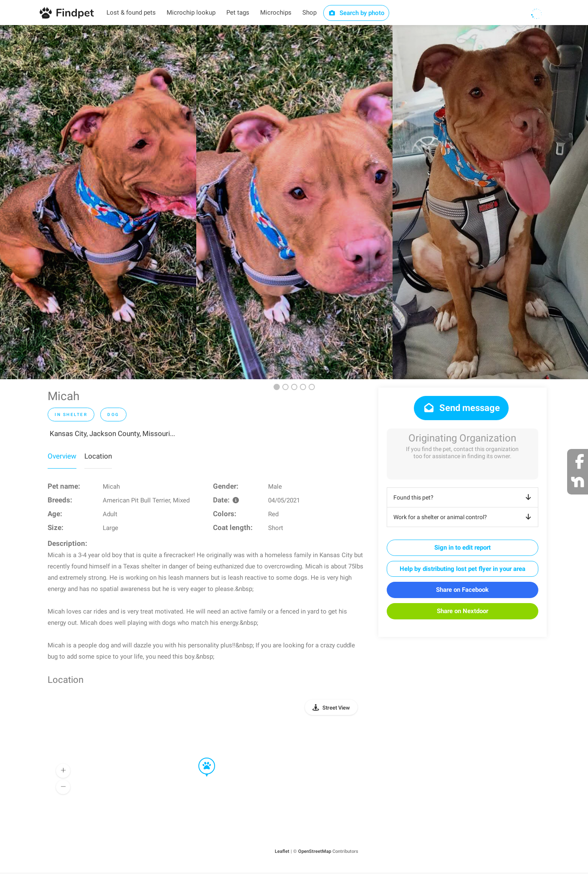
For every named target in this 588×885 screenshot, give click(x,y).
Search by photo (356, 13)
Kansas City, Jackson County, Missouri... (112, 434)
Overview (62, 456)
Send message (461, 408)
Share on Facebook (462, 590)
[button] (201, 758)
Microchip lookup (191, 13)
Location (98, 456)
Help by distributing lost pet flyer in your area (463, 569)
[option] (98, 202)
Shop (309, 13)
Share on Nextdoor (463, 611)
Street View (336, 708)
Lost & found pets (131, 13)
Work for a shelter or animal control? (464, 517)
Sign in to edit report (463, 548)
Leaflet (282, 851)
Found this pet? (464, 497)
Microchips (276, 13)
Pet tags (238, 13)
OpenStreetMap (315, 851)
